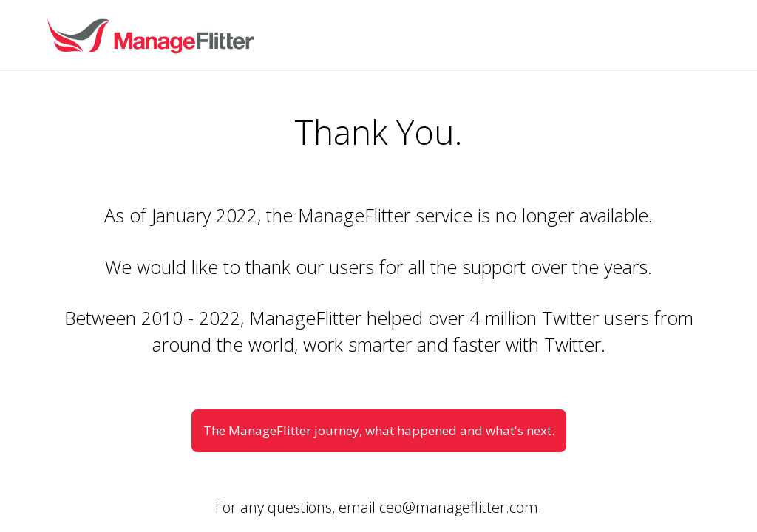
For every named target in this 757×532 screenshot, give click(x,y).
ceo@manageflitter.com (459, 507)
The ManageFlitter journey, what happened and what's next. (379, 430)
